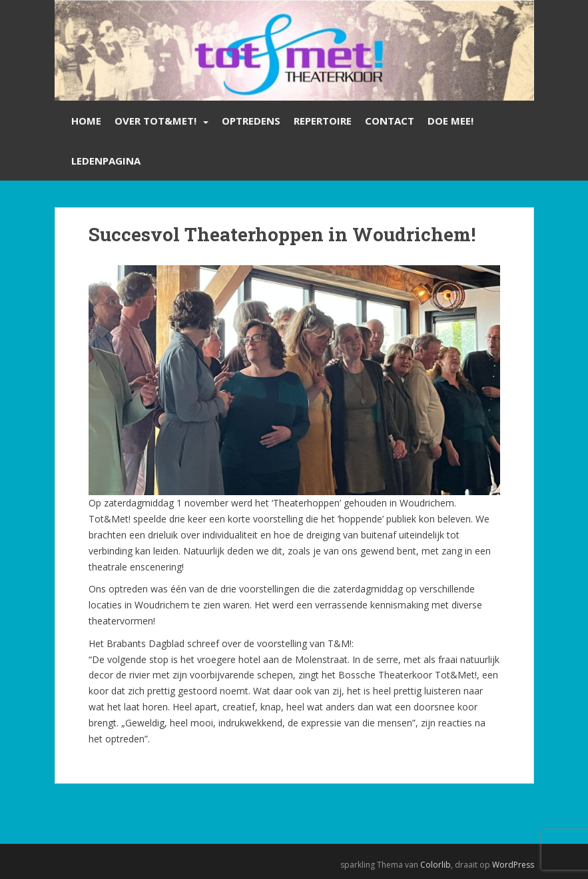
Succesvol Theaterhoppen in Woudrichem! (282, 234)
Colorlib (436, 865)
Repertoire (323, 121)
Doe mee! (450, 121)
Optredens (251, 121)
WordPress (513, 865)
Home (86, 121)
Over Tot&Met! (155, 121)
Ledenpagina (106, 161)
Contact (390, 121)
